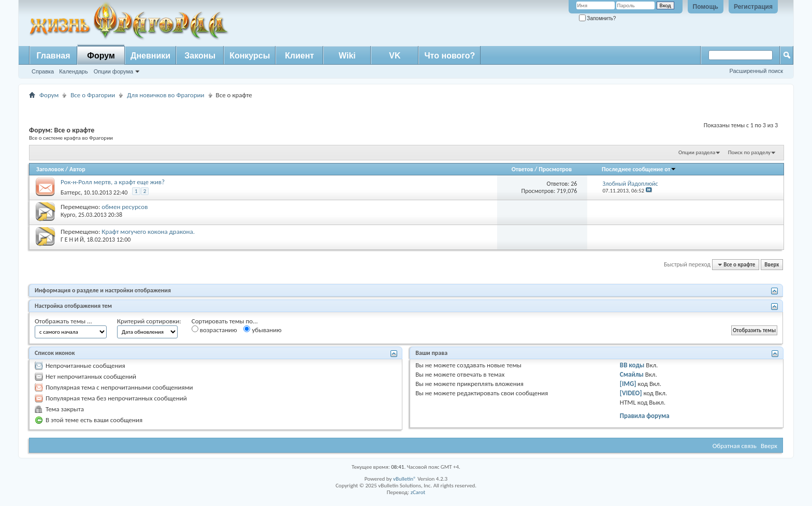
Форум (101, 56)
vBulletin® (405, 479)
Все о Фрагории (93, 95)
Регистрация (753, 7)
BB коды (632, 365)
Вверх (772, 265)
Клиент (299, 56)
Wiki (347, 56)
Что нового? (450, 56)
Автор (77, 169)
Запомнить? (598, 18)
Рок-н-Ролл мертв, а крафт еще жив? (113, 182)
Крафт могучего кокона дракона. (148, 232)
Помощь (706, 7)
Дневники (150, 56)
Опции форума (113, 71)
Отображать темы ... (63, 321)
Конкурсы (250, 56)
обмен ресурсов (125, 207)
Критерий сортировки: (149, 321)
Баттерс (71, 192)
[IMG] (628, 384)
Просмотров (555, 169)
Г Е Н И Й (72, 240)
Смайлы (632, 374)
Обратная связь (735, 446)
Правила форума (645, 416)
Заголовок (50, 169)
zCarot (418, 492)
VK (395, 56)
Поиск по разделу (749, 152)
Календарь (74, 71)
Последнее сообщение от (639, 169)
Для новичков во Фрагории (165, 95)
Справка (43, 71)
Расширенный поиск (756, 71)
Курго (68, 215)
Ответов (523, 169)
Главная (53, 56)
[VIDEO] (631, 393)
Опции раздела (697, 152)
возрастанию (214, 330)
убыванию (262, 330)
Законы (200, 56)
